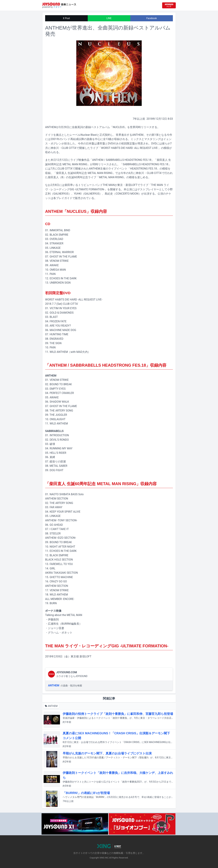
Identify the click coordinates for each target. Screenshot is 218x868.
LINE (109, 18)
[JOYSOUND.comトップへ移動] (169, 5)
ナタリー (57, 7)
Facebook (152, 18)
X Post (67, 18)
